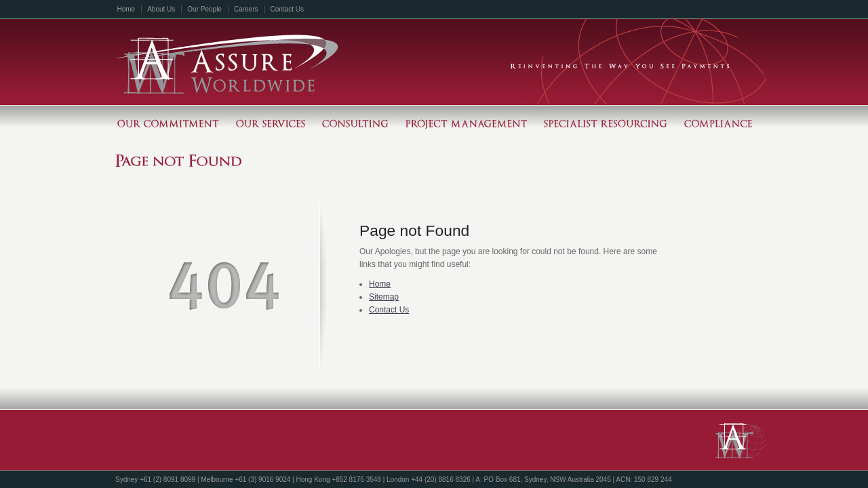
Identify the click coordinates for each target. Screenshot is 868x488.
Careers (246, 9)
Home (126, 9)
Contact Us (287, 9)
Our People (204, 9)
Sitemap (384, 297)
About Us (161, 9)
